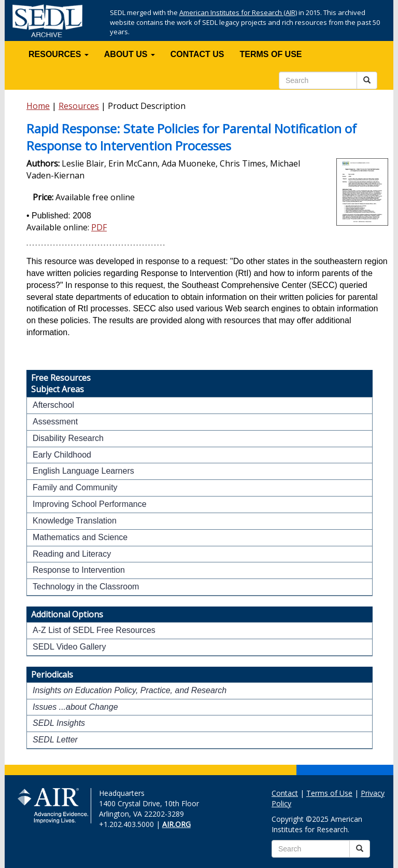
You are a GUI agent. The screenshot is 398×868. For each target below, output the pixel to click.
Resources (79, 106)
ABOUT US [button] (130, 54)
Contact (285, 793)
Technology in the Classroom (86, 587)
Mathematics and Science (80, 537)
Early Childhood (62, 455)
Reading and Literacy (72, 554)
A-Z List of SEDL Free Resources (94, 630)
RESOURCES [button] (59, 54)
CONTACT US (197, 54)
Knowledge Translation (75, 521)
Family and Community (75, 487)
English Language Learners (83, 471)
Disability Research (68, 438)
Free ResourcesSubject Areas (61, 383)
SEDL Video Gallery (69, 647)
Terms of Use (329, 793)
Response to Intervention (79, 570)
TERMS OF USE (271, 54)
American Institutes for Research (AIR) (238, 12)
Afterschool (53, 405)
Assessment (55, 422)
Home (38, 106)
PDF (99, 227)
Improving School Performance (90, 504)
